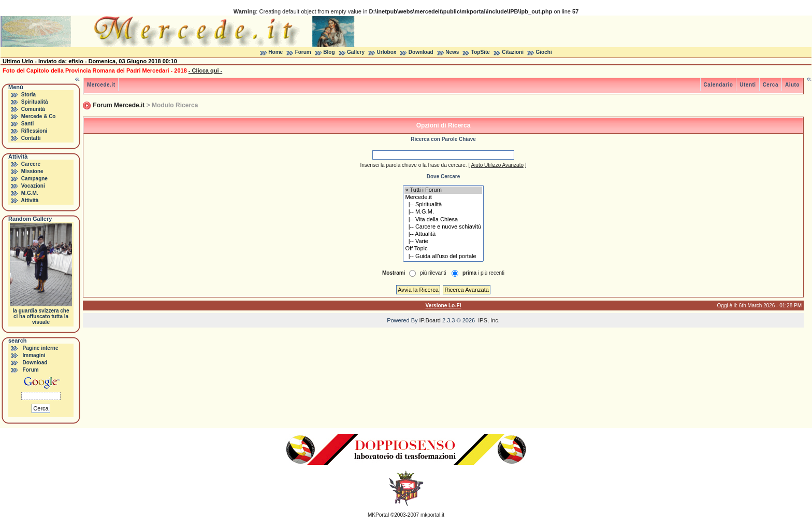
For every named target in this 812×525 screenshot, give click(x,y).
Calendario (719, 85)
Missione (32, 171)
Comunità (33, 109)
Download (421, 52)
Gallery (356, 52)
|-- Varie (444, 242)
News (452, 52)
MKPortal (378, 515)
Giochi (544, 52)
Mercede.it (101, 85)
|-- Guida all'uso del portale (444, 257)
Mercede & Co (39, 116)
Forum (303, 52)
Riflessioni (34, 131)
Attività (30, 200)
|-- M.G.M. (444, 212)
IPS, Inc (488, 320)
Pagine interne (41, 348)
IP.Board (430, 320)
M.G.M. (30, 193)
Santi (27, 124)
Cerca (771, 85)
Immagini (34, 355)
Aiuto (792, 85)
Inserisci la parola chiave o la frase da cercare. (413, 165)
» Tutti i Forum (444, 190)
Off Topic (444, 249)
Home (275, 52)
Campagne (34, 179)
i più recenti (483, 273)
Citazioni (513, 52)
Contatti (31, 138)
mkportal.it (432, 515)
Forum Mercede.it (119, 105)
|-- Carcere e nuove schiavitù (444, 227)
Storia (28, 95)
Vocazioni (33, 186)
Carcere (31, 164)
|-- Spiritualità (444, 205)
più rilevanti (433, 273)
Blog (329, 52)
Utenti (748, 85)
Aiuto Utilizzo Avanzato (497, 165)
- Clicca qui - (205, 70)
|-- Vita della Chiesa (444, 220)
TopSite (481, 52)
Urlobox (387, 52)
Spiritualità (35, 102)
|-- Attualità (444, 234)
